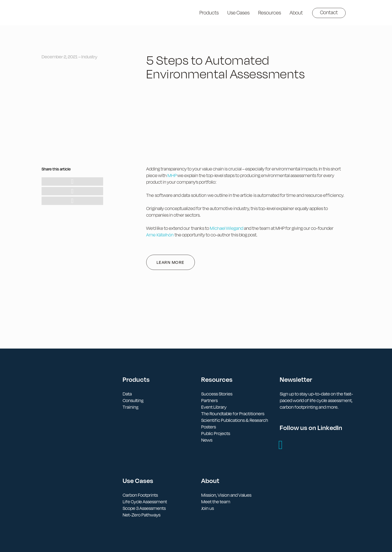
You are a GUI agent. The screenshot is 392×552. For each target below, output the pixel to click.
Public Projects (216, 433)
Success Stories (217, 394)
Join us (208, 508)
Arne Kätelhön (160, 235)
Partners (209, 400)
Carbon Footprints (140, 495)
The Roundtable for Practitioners (233, 414)
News (207, 440)
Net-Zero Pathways (142, 515)
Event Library (214, 407)
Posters (209, 427)
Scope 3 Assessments (144, 508)
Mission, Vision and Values (226, 495)
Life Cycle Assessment (145, 502)
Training (130, 407)
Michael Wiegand (227, 228)
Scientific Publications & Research (235, 420)
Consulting (133, 400)
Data (127, 394)
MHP (172, 175)
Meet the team (216, 502)
